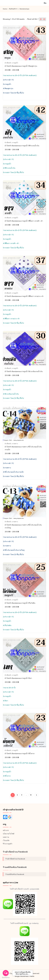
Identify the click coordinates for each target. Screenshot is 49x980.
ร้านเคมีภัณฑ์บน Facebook (15, 867)
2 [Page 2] (17, 795)
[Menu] (45, 3)
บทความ (6, 837)
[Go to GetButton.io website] (6, 978)
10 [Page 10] (31, 795)
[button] (36, 795)
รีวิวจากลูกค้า (8, 844)
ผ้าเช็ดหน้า (8, 63)
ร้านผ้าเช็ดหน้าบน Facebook (15, 852)
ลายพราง (15, 444)
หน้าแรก (6, 830)
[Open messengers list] (6, 973)
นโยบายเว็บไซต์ (9, 834)
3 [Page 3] (22, 795)
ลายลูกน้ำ (15, 63)
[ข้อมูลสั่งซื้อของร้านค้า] (33, 19)
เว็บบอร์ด (6, 840)
